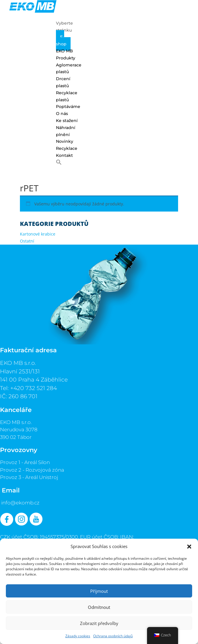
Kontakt (64, 155)
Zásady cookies (78, 636)
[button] (189, 547)
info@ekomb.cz (20, 503)
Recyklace (67, 148)
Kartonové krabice (38, 234)
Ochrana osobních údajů (113, 636)
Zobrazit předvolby (99, 623)
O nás (62, 114)
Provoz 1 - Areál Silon (25, 462)
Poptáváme (68, 107)
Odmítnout (99, 607)
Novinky (65, 141)
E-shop (61, 40)
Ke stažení (67, 121)
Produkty (66, 58)
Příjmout (99, 591)
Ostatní (27, 241)
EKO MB (64, 51)
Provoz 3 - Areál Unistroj (29, 477)
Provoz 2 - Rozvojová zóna (32, 470)
